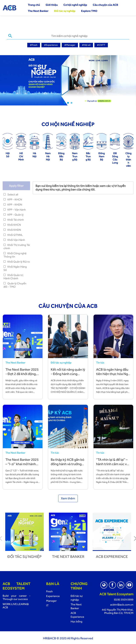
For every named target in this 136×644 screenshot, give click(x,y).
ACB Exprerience (112, 556)
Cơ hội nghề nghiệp (75, 5)
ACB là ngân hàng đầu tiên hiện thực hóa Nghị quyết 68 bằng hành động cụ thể (113, 375)
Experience (53, 595)
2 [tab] (68, 102)
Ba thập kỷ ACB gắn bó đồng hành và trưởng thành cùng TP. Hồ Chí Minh (67, 465)
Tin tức (100, 362)
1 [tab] (65, 102)
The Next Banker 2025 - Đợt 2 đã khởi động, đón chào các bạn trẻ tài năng (22, 375)
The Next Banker (38, 11)
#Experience (51, 45)
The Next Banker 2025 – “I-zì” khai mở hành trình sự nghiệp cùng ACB (22, 465)
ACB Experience (77, 614)
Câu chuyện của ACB (105, 5)
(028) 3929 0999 (124, 599)
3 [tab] (71, 102)
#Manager (70, 45)
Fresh (49, 591)
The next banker (68, 556)
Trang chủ (34, 5)
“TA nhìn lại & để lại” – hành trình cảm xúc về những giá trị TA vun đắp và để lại (112, 465)
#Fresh (34, 45)
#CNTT (101, 45)
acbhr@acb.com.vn (122, 604)
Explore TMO (89, 11)
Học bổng (76, 621)
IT (47, 605)
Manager (51, 600)
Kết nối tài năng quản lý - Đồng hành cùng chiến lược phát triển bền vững (68, 375)
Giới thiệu (52, 5)
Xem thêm (68, 498)
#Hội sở (86, 45)
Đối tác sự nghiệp (65, 11)
